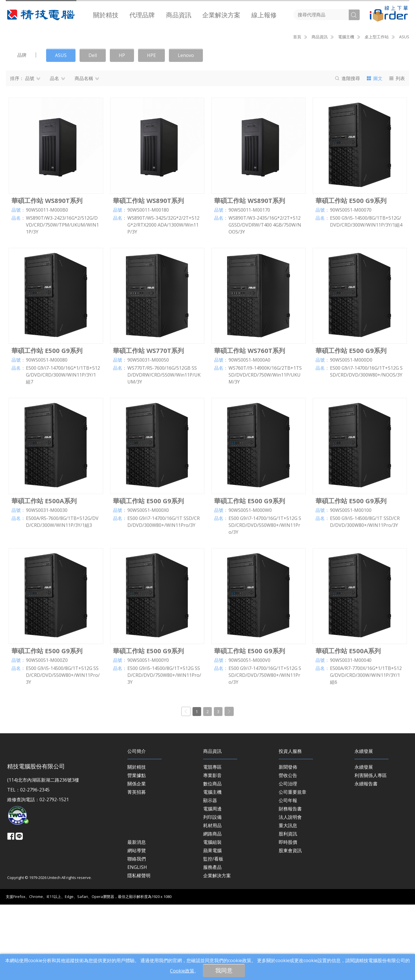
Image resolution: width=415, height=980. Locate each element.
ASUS (404, 112)
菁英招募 (137, 868)
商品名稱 (87, 154)
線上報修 (264, 15)
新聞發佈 (288, 843)
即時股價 (288, 918)
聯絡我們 (137, 935)
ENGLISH (137, 943)
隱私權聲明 (139, 951)
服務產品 (212, 943)
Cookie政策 (182, 971)
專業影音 (212, 851)
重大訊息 (288, 901)
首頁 (297, 112)
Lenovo (186, 131)
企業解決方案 (221, 15)
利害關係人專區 (371, 851)
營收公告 (288, 851)
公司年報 (288, 876)
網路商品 (212, 909)
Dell (93, 131)
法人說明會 (290, 893)
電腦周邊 (212, 884)
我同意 (224, 970)
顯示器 (210, 876)
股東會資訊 (290, 926)
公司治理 (288, 859)
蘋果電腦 (212, 926)
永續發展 (364, 843)
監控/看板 (213, 935)
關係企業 (137, 859)
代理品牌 (142, 15)
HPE (151, 131)
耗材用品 (212, 901)
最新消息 (137, 918)
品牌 (22, 131)
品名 (57, 154)
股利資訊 (288, 909)
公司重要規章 (293, 868)
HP (122, 131)
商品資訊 (179, 15)
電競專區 (212, 843)
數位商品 (212, 859)
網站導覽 (137, 926)
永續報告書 (366, 859)
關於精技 (106, 15)
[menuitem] (106, 15)
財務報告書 (290, 884)
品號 (33, 154)
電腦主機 (212, 868)
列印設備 (212, 893)
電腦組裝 (212, 918)
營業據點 (137, 851)
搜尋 (348, 154)
